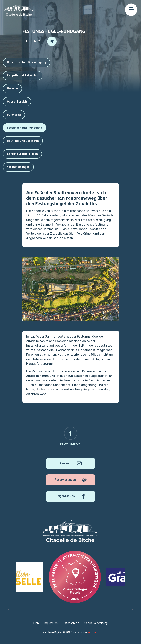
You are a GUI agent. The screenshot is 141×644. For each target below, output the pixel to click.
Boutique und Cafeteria (23, 141)
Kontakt (71, 463)
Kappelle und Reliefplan (23, 76)
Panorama (14, 115)
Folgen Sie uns (70, 496)
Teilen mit (40, 41)
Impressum (51, 623)
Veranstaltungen (18, 167)
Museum (12, 89)
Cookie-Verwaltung (96, 623)
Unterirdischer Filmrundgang (27, 63)
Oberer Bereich (17, 102)
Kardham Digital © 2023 (70, 632)
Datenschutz (71, 623)
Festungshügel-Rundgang (25, 128)
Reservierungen (71, 480)
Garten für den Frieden (22, 154)
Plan (36, 623)
